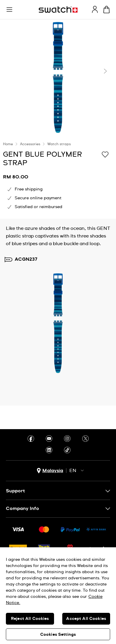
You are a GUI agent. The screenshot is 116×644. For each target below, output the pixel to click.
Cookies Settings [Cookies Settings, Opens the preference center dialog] (58, 635)
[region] (58, 596)
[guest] (95, 9)
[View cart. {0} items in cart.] (106, 10)
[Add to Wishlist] (105, 154)
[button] (9, 10)
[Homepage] (58, 10)
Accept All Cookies (86, 619)
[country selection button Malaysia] (50, 471)
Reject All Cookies (30, 619)
